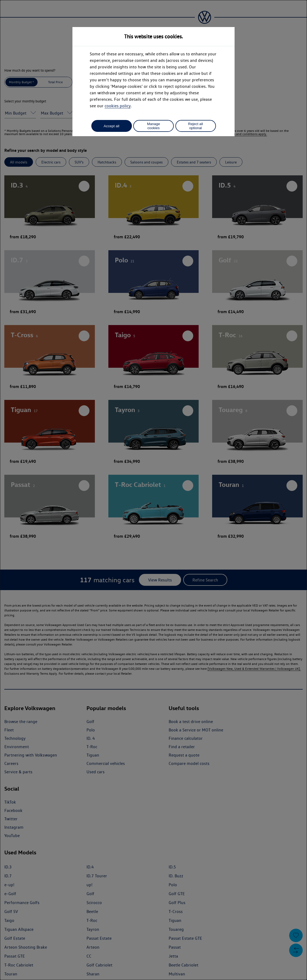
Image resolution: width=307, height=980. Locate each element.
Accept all (112, 126)
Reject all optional (196, 126)
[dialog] (153, 490)
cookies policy (118, 106)
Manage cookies (153, 126)
